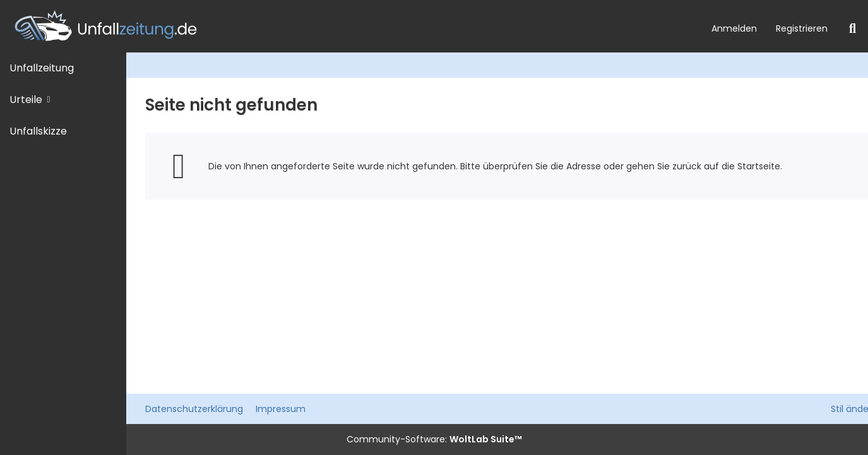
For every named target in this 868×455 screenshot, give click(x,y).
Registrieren (802, 28)
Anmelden (734, 28)
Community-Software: (434, 439)
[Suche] (853, 28)
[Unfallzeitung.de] (351, 26)
